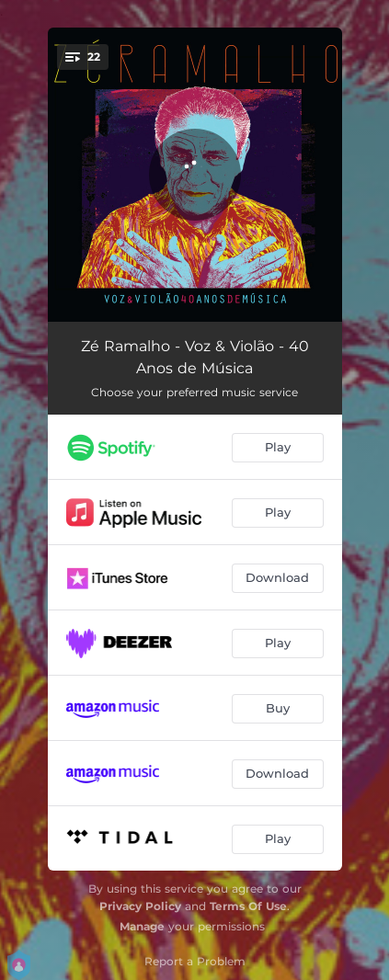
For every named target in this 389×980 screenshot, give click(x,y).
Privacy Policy (140, 906)
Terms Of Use (248, 906)
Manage (142, 926)
